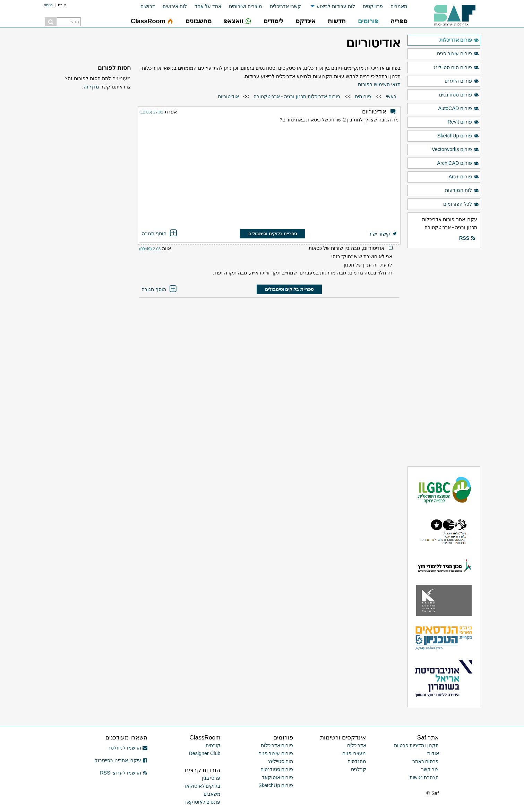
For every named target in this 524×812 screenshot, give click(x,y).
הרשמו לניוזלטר (128, 748)
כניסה (48, 5)
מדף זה (91, 87)
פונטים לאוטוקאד (202, 802)
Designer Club (204, 753)
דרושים (148, 6)
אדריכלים (357, 745)
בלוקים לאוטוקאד (202, 786)
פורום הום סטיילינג (456, 68)
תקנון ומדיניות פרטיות (416, 745)
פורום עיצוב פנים (458, 54)
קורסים (213, 745)
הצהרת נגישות (424, 777)
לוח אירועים (175, 6)
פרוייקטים (373, 6)
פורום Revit (463, 122)
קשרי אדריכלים (285, 6)
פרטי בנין (211, 778)
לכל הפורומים (461, 204)
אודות (433, 753)
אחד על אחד (208, 6)
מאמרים (399, 6)
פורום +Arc (463, 177)
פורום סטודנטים (459, 95)
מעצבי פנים (354, 753)
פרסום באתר (426, 761)
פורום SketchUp (458, 136)
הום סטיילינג (281, 761)
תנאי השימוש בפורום (379, 84)
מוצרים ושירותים (246, 6)
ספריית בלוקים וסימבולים (273, 234)
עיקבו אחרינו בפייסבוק (121, 760)
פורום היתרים (462, 81)
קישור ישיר (383, 234)
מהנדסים (357, 761)
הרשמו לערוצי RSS (124, 773)
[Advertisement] (269, 177)
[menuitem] (395, 6)
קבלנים (359, 769)
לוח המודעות (462, 191)
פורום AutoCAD (458, 109)
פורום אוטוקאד (278, 777)
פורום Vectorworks (455, 150)
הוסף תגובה (160, 234)
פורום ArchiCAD (458, 163)
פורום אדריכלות (459, 40)
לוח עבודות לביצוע (336, 6)
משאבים (212, 794)
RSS (467, 238)
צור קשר (430, 769)
